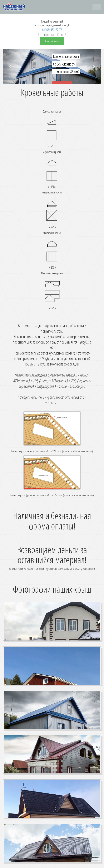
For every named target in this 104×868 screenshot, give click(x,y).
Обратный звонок (52, 41)
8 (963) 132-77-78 (52, 30)
